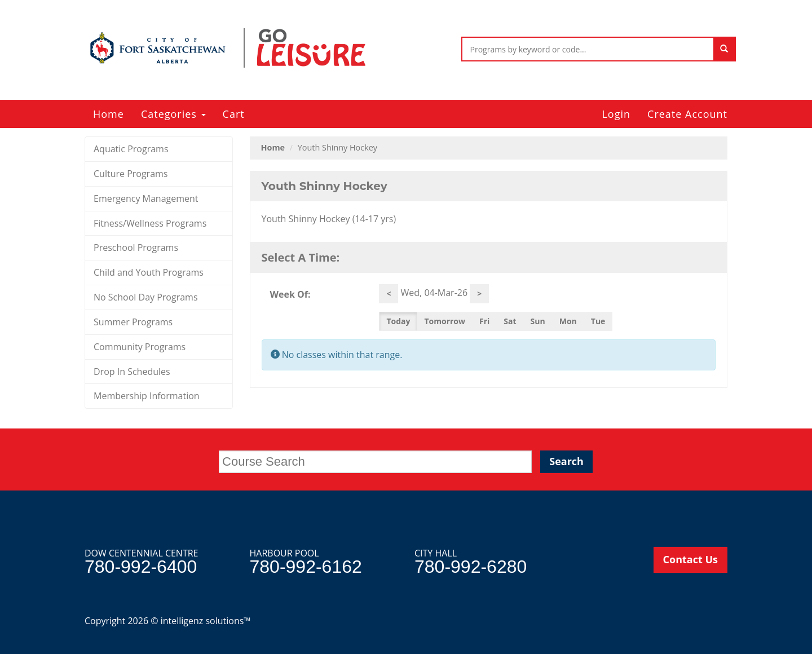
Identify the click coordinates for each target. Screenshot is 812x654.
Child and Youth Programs (149, 272)
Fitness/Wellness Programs (150, 223)
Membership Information (147, 396)
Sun (538, 321)
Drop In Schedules (132, 372)
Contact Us (690, 559)
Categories (173, 114)
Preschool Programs (136, 248)
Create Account (687, 114)
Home (109, 114)
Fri (484, 321)
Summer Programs (133, 322)
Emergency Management (146, 198)
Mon (568, 321)
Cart (234, 114)
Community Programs (140, 347)
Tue (598, 321)
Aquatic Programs (131, 149)
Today (398, 321)
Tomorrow (445, 321)
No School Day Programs (146, 297)
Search (566, 461)
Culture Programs (131, 174)
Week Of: (290, 294)
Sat (510, 321)
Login (616, 114)
